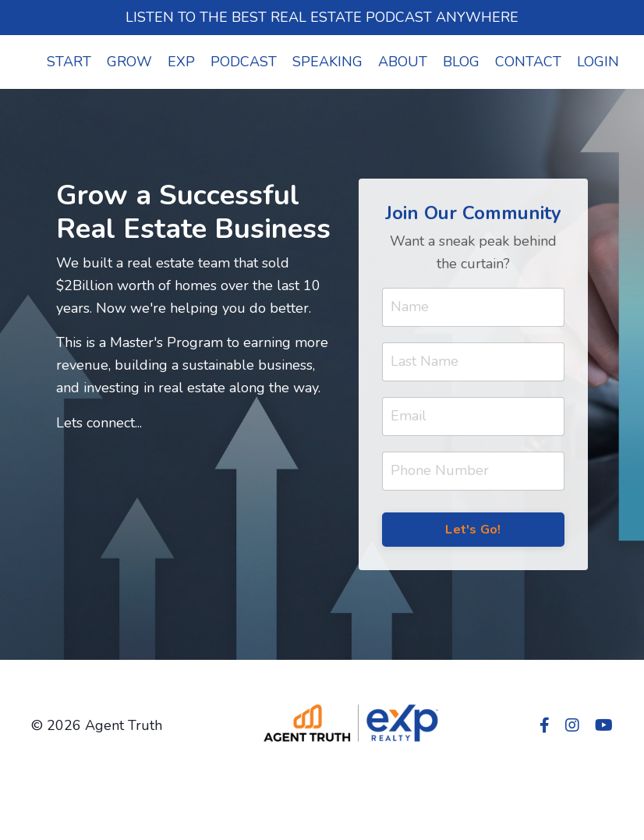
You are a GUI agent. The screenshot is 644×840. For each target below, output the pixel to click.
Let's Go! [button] (473, 530)
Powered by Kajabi (567, 799)
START (69, 62)
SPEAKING (327, 62)
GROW (129, 62)
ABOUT (403, 62)
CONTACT (528, 62)
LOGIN (598, 62)
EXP (181, 62)
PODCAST (244, 62)
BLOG (461, 62)
